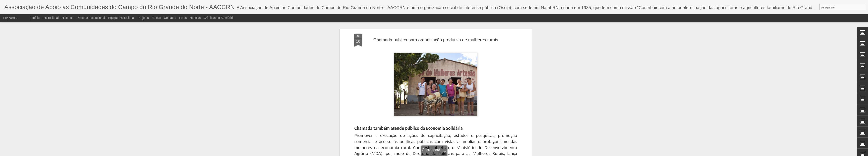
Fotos (183, 18)
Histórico (67, 18)
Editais (156, 18)
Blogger (451, 154)
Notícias (195, 18)
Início (36, 18)
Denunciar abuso (466, 154)
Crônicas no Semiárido (219, 18)
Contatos (170, 18)
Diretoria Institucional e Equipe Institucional (106, 18)
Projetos (143, 18)
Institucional (51, 18)
